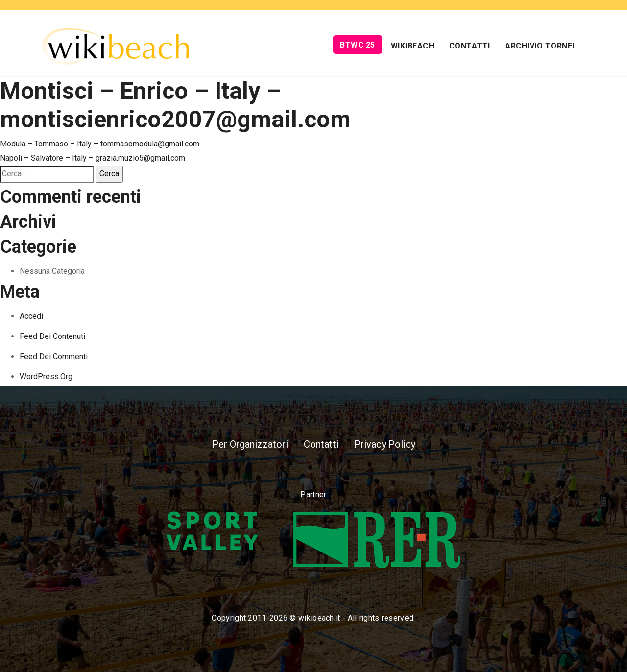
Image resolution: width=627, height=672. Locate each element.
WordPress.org (46, 376)
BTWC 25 (358, 45)
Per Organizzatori (250, 444)
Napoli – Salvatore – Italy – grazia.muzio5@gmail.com (93, 158)
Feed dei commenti (54, 356)
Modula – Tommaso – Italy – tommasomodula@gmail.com (100, 144)
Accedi (31, 316)
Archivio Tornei (540, 46)
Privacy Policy (385, 444)
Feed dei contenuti (52, 336)
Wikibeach (413, 46)
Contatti (470, 46)
